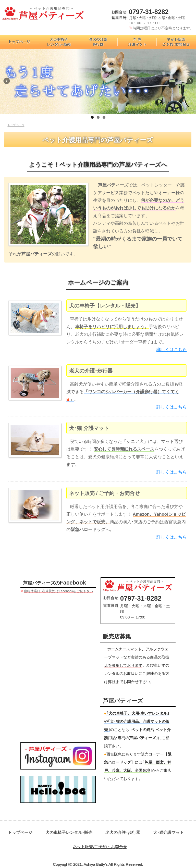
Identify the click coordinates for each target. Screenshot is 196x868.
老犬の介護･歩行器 (123, 832)
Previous (9, 83)
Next (191, 83)
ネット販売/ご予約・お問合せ (100, 847)
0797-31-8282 (149, 12)
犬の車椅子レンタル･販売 (69, 832)
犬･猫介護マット (168, 832)
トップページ (20, 832)
